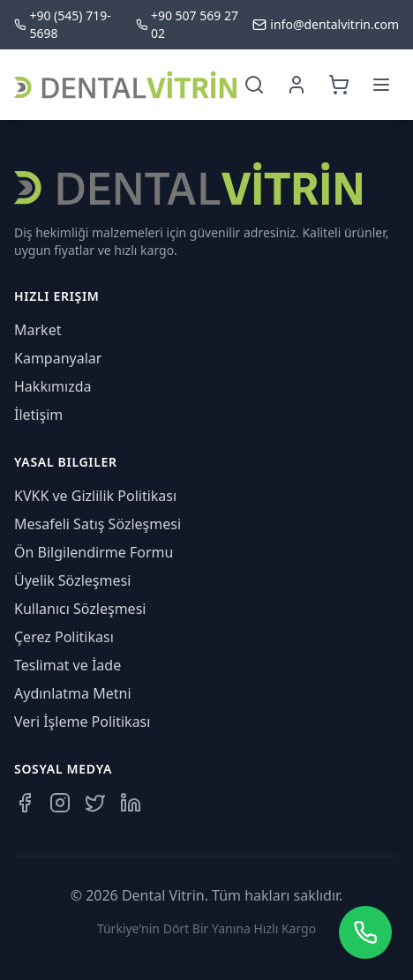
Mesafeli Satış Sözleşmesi (98, 524)
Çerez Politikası (64, 637)
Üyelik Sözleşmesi (72, 580)
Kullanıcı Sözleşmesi (80, 609)
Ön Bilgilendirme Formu (94, 552)
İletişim (38, 415)
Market (38, 330)
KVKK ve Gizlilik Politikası (95, 496)
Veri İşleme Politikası (82, 722)
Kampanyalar (58, 358)
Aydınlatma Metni (73, 693)
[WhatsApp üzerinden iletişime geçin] (365, 932)
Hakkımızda (53, 386)
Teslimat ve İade (68, 665)
